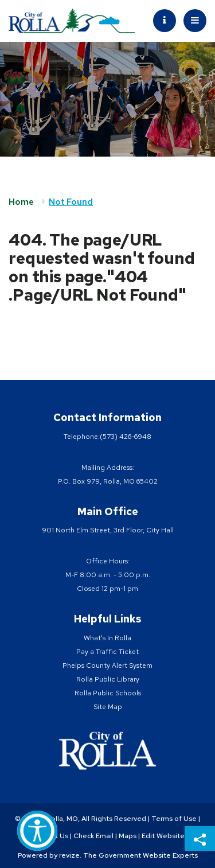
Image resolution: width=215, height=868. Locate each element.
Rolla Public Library (108, 679)
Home (21, 202)
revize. (70, 855)
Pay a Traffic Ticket (107, 652)
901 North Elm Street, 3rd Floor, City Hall (108, 530)
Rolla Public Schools (108, 693)
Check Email (93, 836)
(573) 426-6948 (126, 437)
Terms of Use (174, 819)
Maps (128, 836)
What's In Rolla (107, 638)
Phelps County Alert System (107, 665)
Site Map (108, 707)
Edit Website (163, 836)
